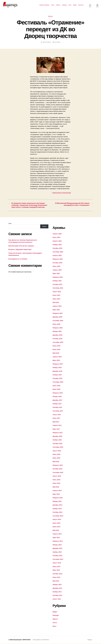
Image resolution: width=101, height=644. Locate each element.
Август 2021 (57, 292)
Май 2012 (56, 581)
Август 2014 (57, 520)
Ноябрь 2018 (57, 375)
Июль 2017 (56, 418)
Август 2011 (57, 599)
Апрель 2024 (57, 241)
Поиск (10, 224)
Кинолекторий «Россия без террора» (21, 246)
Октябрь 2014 (57, 512)
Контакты (81, 5)
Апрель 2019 (57, 357)
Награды (64, 5)
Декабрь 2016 (57, 436)
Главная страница (44, 5)
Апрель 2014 (57, 534)
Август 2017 (57, 415)
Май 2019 (56, 353)
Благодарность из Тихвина (18, 259)
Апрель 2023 (57, 256)
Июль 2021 (56, 295)
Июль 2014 (56, 523)
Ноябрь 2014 (57, 509)
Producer (49, 42)
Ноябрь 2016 (57, 440)
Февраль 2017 (58, 433)
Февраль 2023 (58, 259)
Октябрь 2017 (57, 408)
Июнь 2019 (56, 350)
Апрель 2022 (57, 270)
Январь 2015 (57, 502)
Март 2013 (56, 570)
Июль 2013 (56, 567)
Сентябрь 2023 (58, 252)
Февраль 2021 (58, 314)
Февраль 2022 (58, 277)
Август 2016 (57, 451)
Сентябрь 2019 (58, 342)
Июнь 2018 (56, 389)
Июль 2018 (56, 386)
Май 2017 (56, 422)
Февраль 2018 (58, 393)
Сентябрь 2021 (58, 288)
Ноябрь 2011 (57, 592)
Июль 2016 (56, 455)
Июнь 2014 (56, 527)
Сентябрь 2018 (58, 382)
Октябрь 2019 (57, 339)
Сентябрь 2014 (58, 516)
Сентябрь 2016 (58, 447)
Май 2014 (56, 530)
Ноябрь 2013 (57, 552)
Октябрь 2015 (57, 469)
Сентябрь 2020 (58, 321)
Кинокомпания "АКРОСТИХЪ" (22, 640)
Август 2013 (57, 563)
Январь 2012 (57, 585)
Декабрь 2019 (57, 335)
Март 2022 (56, 274)
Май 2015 (56, 487)
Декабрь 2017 (57, 400)
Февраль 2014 (58, 541)
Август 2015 (57, 476)
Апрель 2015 (57, 491)
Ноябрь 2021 (57, 281)
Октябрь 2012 (57, 574)
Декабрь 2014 (57, 505)
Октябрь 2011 (57, 596)
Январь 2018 (57, 397)
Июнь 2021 (56, 299)
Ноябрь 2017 (57, 404)
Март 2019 (56, 361)
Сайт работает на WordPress (41, 640)
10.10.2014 (57, 42)
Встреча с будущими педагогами (20, 250)
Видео (75, 5)
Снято (53, 5)
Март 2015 (56, 494)
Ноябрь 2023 (57, 245)
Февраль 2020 (58, 328)
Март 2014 (56, 538)
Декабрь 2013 (57, 549)
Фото (70, 5)
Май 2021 (56, 303)
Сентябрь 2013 (58, 559)
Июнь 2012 (56, 578)
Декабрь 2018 (57, 371)
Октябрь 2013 (57, 556)
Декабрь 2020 (57, 317)
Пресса (58, 5)
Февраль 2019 (58, 364)
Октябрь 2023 (57, 248)
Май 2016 (56, 462)
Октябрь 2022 (57, 263)
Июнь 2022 (56, 267)
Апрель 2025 (57, 234)
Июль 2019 (56, 346)
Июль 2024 (56, 238)
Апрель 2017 (57, 426)
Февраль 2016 (58, 465)
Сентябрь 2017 (58, 411)
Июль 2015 (56, 480)
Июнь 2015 (56, 484)
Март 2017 (56, 429)
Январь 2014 (57, 545)
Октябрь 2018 (57, 379)
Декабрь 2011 (57, 588)
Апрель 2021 (57, 306)
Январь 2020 (57, 332)
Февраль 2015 (58, 498)
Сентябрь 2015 (58, 473)
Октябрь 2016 (57, 444)
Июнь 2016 (56, 458)
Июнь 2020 (56, 324)
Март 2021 (56, 310)
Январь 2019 (57, 368)
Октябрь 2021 (57, 285)
